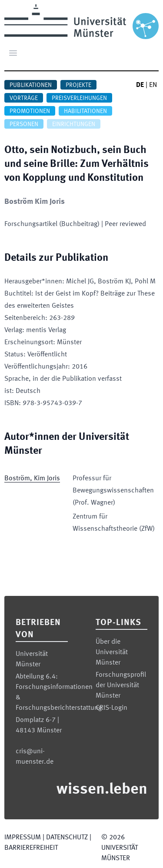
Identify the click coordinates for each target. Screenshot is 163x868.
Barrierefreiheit (31, 848)
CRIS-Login (111, 708)
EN (153, 85)
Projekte (78, 85)
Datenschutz (67, 838)
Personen (24, 124)
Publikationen (31, 85)
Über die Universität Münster (112, 652)
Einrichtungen (74, 124)
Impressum (23, 838)
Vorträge (24, 98)
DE (140, 85)
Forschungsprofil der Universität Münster (121, 685)
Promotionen (30, 111)
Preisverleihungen (79, 98)
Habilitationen (85, 111)
